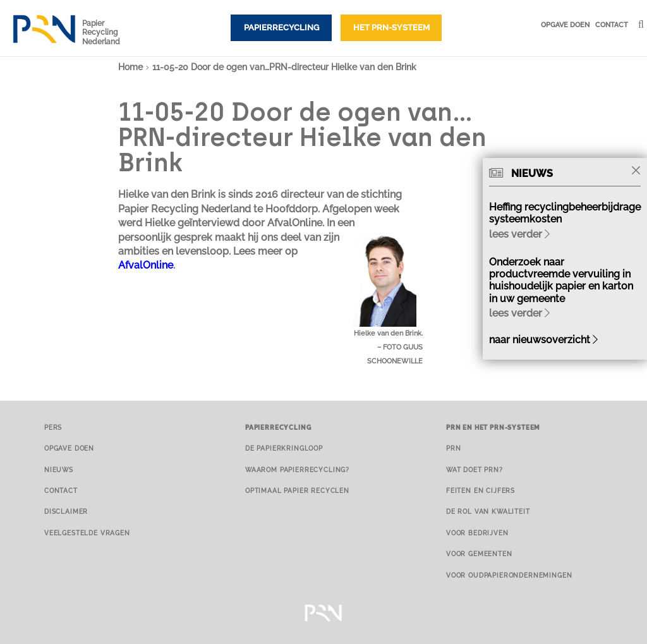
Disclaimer (66, 511)
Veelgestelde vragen (87, 533)
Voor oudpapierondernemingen (509, 575)
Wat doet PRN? (475, 470)
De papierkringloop (284, 448)
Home (130, 67)
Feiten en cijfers (481, 490)
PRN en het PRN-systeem (493, 427)
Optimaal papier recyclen (297, 490)
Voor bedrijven (477, 533)
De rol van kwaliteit (488, 511)
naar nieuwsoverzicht (543, 340)
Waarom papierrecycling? (297, 470)
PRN (454, 448)
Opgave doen (565, 25)
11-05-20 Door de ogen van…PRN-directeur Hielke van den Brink (284, 67)
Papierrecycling (281, 27)
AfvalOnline (146, 265)
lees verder (519, 234)
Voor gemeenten (479, 554)
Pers (53, 427)
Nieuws (59, 470)
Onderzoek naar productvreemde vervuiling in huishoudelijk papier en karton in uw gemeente (561, 280)
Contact (612, 25)
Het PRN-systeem (391, 27)
